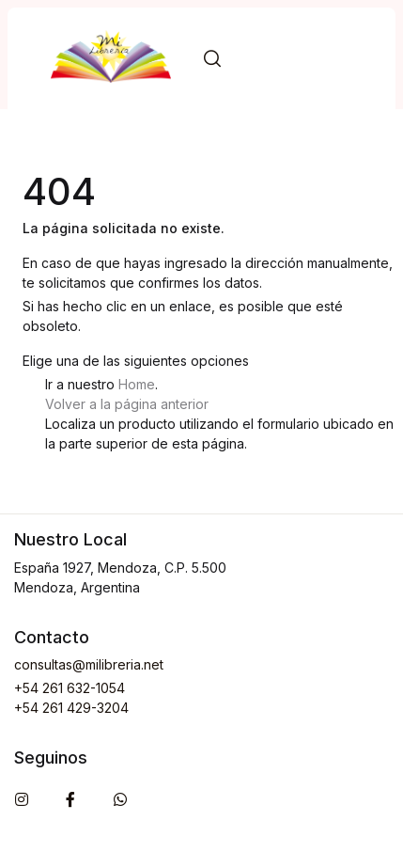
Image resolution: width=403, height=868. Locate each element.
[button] (212, 59)
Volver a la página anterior (127, 404)
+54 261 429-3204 (71, 708)
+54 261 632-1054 (70, 688)
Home (137, 384)
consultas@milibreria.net (89, 664)
